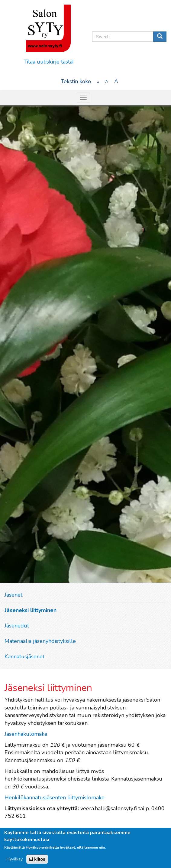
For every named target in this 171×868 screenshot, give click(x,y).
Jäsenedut (17, 626)
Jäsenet (13, 595)
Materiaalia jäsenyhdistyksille (40, 641)
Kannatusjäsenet (24, 657)
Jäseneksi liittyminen (31, 610)
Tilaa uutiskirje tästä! (48, 62)
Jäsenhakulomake (27, 734)
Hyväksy (15, 859)
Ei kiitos (37, 859)
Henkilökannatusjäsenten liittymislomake (55, 798)
